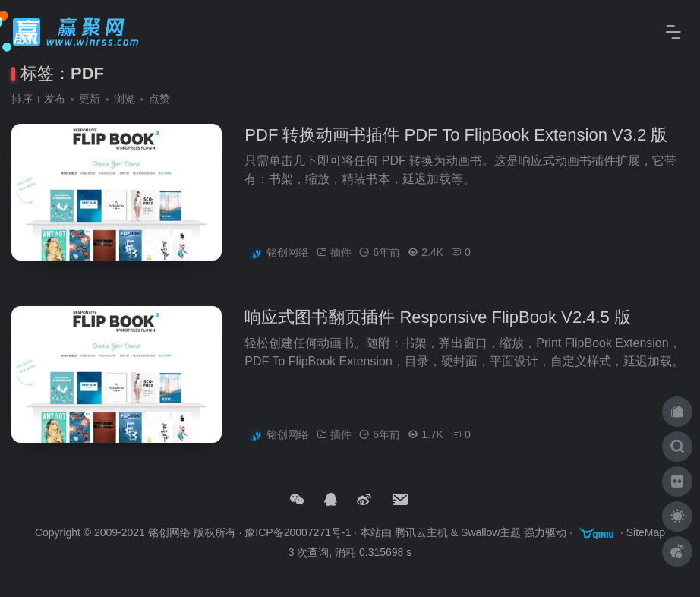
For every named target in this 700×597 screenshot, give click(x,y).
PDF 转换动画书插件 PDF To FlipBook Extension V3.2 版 (456, 141)
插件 (341, 258)
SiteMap (646, 533)
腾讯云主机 (421, 533)
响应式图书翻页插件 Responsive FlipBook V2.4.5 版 (438, 323)
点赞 (159, 99)
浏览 (125, 99)
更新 (90, 99)
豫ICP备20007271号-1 (298, 533)
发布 (55, 99)
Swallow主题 (491, 533)
